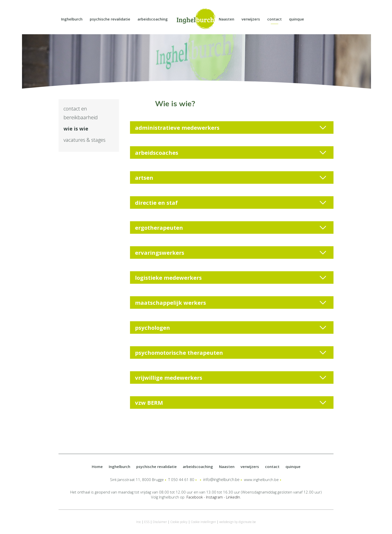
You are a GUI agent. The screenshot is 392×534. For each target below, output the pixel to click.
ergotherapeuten (230, 227)
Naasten (226, 19)
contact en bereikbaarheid (81, 113)
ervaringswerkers (230, 252)
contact (274, 19)
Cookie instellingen (203, 522)
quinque (296, 19)
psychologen (230, 327)
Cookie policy (179, 522)
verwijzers (251, 19)
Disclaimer (160, 522)
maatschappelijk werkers (230, 302)
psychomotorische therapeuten (230, 352)
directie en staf (230, 202)
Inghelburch (72, 19)
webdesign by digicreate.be (238, 522)
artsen (230, 177)
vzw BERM (230, 402)
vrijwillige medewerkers (230, 377)
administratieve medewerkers (230, 127)
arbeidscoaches (230, 152)
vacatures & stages (84, 140)
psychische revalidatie (110, 19)
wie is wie (76, 129)
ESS (147, 522)
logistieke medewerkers (230, 277)
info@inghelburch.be (221, 479)
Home (97, 466)
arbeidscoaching (153, 19)
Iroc (139, 522)
